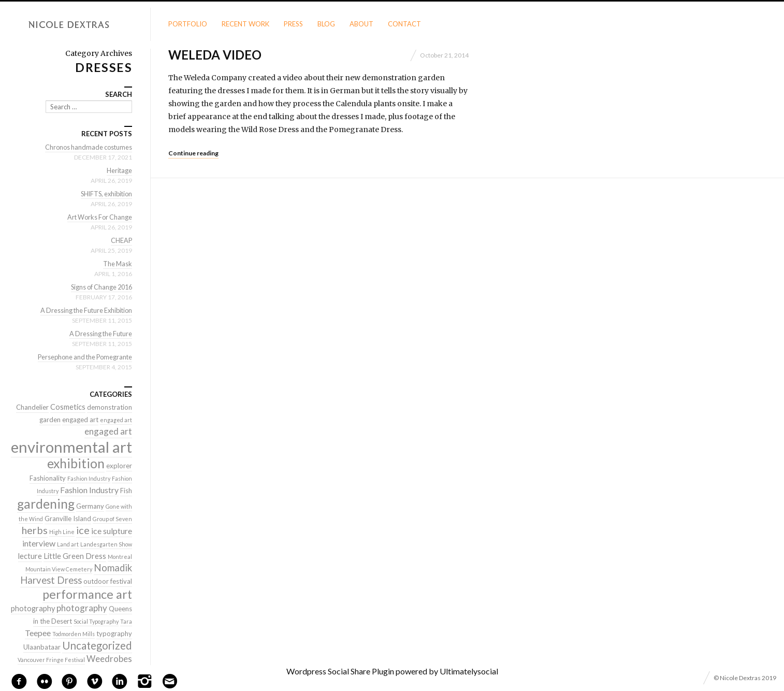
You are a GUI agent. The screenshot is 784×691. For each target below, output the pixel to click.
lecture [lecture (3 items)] (30, 556)
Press (293, 24)
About (361, 24)
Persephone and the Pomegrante (82, 357)
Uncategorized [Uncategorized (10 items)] (97, 645)
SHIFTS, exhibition (104, 194)
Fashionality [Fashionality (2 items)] (48, 478)
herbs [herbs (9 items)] (35, 530)
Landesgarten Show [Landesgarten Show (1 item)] (106, 544)
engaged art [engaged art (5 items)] (108, 431)
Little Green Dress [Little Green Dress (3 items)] (75, 556)
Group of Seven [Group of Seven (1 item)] (112, 519)
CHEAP (121, 240)
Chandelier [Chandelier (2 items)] (32, 407)
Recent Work (245, 24)
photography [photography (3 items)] (33, 608)
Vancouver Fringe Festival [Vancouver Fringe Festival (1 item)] (51, 660)
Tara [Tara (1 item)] (126, 621)
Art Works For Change (98, 217)
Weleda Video (215, 55)
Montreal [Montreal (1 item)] (120, 557)
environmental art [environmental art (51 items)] (71, 447)
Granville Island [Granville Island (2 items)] (68, 519)
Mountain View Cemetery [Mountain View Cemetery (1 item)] (59, 569)
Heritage (119, 170)
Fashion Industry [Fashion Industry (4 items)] (89, 490)
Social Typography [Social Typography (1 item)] (96, 621)
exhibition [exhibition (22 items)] (76, 463)
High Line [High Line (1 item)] (62, 532)
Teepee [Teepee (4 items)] (38, 633)
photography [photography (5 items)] (82, 608)
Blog (326, 24)
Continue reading (193, 153)
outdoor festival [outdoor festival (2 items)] (108, 581)
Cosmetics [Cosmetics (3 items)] (68, 407)
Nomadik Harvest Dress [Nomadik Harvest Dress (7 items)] (76, 574)
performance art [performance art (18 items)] (87, 594)
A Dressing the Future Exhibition (84, 310)
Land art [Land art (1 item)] (68, 544)
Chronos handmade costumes (87, 147)
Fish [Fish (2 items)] (126, 491)
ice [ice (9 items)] (83, 530)
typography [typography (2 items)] (114, 634)
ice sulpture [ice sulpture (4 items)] (112, 531)
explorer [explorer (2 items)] (119, 466)
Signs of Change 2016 (99, 287)
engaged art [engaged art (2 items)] (80, 420)
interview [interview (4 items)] (39, 543)
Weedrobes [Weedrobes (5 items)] (109, 659)
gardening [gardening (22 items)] (46, 504)
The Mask (117, 264)
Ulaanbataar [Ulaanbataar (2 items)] (42, 647)
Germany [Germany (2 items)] (90, 506)
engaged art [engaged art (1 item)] (116, 420)
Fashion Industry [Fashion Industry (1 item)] (89, 478)
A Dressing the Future (99, 334)
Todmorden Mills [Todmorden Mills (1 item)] (74, 634)
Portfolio (188, 24)
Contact (404, 24)
